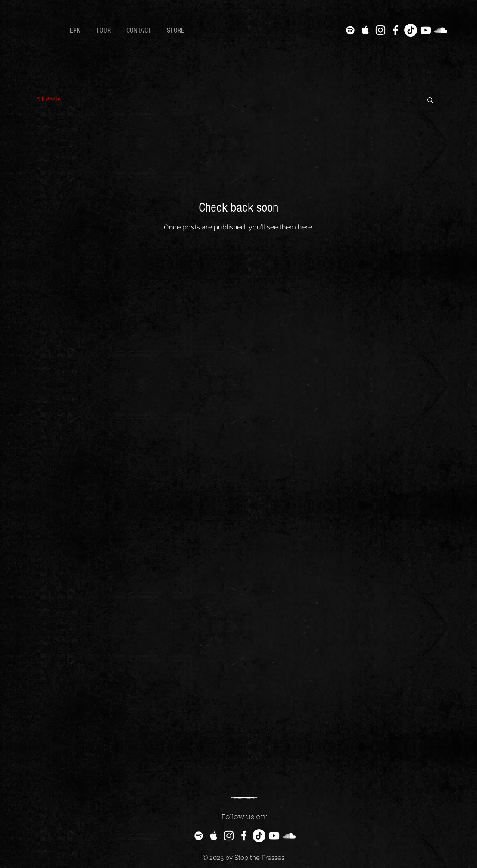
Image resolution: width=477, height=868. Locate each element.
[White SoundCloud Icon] (441, 30)
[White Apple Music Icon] (365, 30)
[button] (430, 101)
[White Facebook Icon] (396, 30)
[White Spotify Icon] (350, 30)
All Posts (48, 99)
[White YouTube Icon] (426, 30)
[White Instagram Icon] (380, 30)
